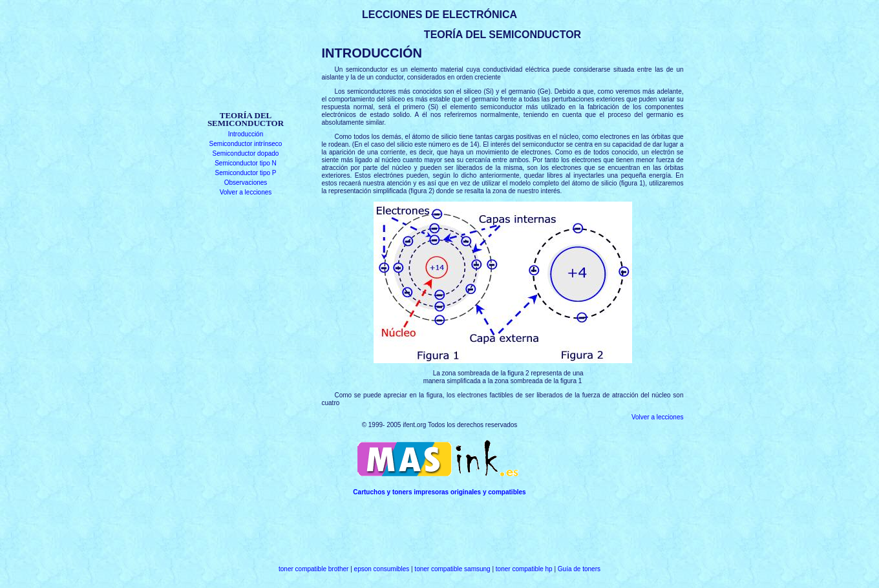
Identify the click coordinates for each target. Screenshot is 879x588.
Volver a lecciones (246, 192)
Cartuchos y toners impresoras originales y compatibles (439, 492)
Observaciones (246, 183)
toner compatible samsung (452, 569)
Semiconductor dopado (246, 153)
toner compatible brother (313, 569)
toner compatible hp (524, 569)
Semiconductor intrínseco (246, 144)
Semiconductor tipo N (246, 163)
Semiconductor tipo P (245, 173)
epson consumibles (382, 569)
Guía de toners (579, 569)
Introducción (246, 134)
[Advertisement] (246, 69)
